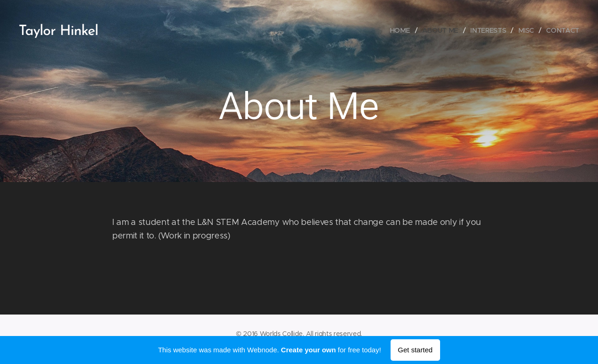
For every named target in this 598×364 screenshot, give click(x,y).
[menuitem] (404, 30)
